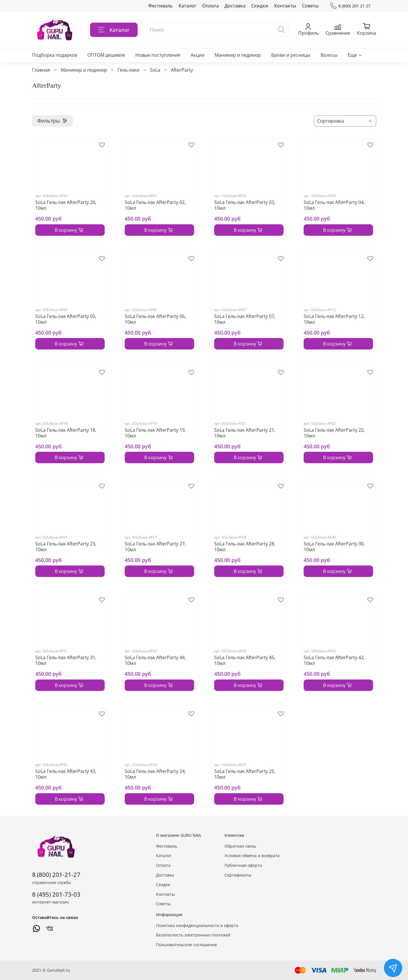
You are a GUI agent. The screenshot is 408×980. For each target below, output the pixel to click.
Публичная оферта (243, 865)
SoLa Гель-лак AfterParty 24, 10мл (155, 774)
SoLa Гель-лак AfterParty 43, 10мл (66, 774)
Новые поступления (158, 55)
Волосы (329, 55)
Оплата (210, 6)
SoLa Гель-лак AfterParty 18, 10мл (66, 433)
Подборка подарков (55, 55)
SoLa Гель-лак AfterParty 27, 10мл (155, 547)
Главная (41, 70)
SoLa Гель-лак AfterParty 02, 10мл (155, 205)
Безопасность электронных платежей (193, 935)
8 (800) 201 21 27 (350, 6)
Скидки (260, 6)
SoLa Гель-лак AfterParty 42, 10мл (334, 660)
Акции (198, 55)
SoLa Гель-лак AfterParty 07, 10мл (245, 319)
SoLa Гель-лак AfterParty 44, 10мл (155, 660)
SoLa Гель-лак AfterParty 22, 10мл (334, 433)
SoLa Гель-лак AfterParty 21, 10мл (245, 433)
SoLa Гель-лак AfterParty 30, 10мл (334, 547)
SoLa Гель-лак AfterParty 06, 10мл (155, 319)
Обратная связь (240, 846)
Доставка (235, 6)
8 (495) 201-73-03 (56, 894)
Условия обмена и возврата (252, 856)
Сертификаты (238, 875)
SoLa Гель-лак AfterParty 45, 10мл (245, 660)
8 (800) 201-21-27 (56, 875)
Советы (310, 6)
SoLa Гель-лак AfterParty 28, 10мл (245, 547)
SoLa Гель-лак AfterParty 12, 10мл (334, 319)
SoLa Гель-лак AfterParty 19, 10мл (155, 433)
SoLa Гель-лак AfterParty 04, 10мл (334, 205)
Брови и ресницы (291, 55)
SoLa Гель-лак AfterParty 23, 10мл (66, 547)
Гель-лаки (128, 70)
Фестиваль (161, 6)
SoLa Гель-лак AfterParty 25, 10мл (245, 774)
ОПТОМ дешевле (106, 55)
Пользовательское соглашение (187, 945)
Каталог (188, 6)
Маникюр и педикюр (238, 55)
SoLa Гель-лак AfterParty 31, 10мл (66, 660)
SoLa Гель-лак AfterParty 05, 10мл (66, 319)
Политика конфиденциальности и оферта (197, 925)
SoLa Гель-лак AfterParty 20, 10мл (66, 205)
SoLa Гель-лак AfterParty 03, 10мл (245, 205)
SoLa (155, 70)
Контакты (285, 6)
